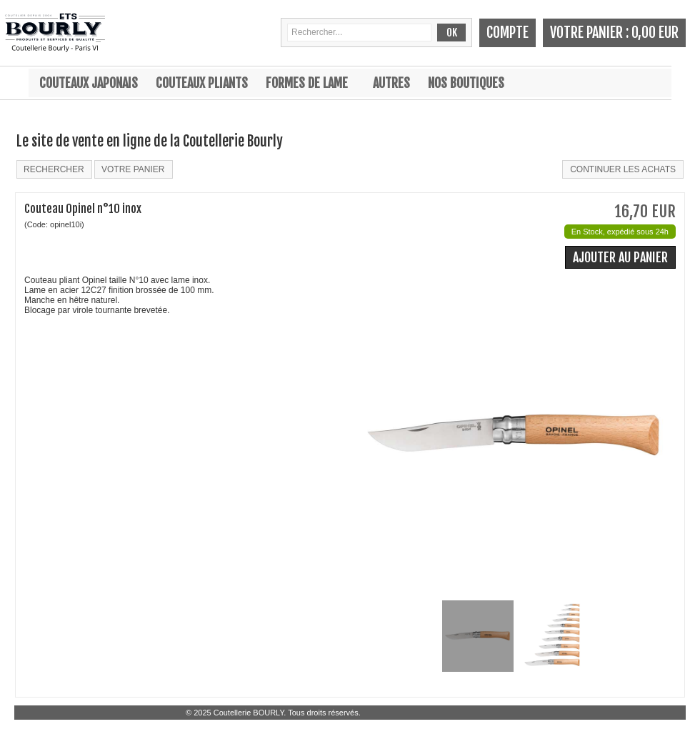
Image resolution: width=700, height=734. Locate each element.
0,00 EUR (655, 33)
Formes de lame (307, 83)
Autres (391, 83)
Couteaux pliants (202, 83)
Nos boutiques (466, 83)
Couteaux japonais (89, 83)
